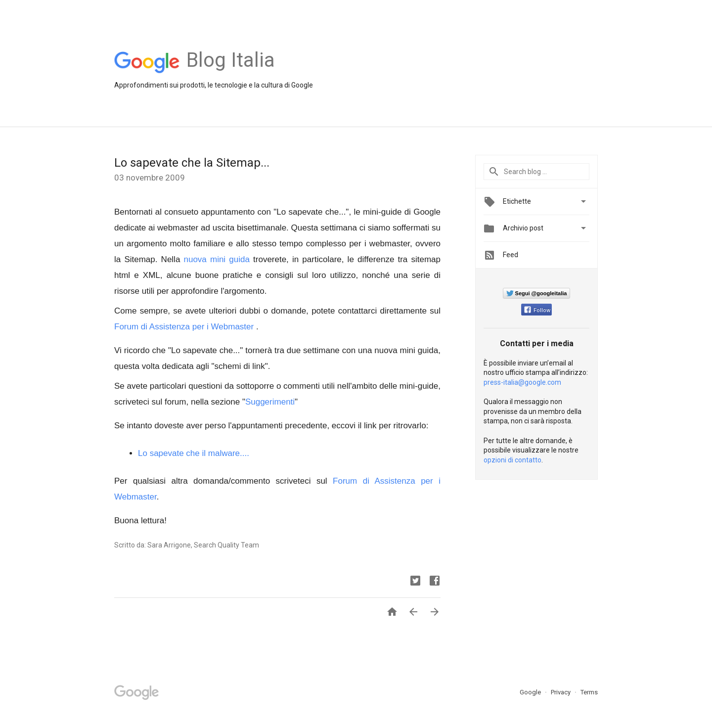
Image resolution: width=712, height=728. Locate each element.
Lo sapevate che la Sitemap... (192, 163)
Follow (537, 310)
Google (531, 692)
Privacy (561, 692)
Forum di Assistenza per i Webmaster (184, 327)
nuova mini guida (217, 259)
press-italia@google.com (522, 382)
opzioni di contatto (512, 460)
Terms (589, 692)
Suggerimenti (270, 402)
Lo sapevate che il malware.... (194, 453)
